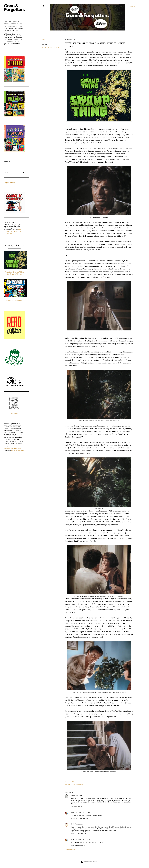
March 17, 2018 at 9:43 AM (78, 834)
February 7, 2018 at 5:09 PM (79, 807)
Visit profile (14, 413)
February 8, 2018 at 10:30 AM (79, 818)
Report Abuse (10, 183)
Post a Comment (70, 850)
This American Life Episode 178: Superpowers (13, 232)
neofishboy (74, 795)
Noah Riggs (75, 824)
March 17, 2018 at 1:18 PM (78, 845)
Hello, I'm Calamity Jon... (79, 812)
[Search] (132, 6)
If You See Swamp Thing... (51, 48)
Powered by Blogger (89, 862)
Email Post (73, 782)
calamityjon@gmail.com (13, 449)
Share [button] (44, 39)
